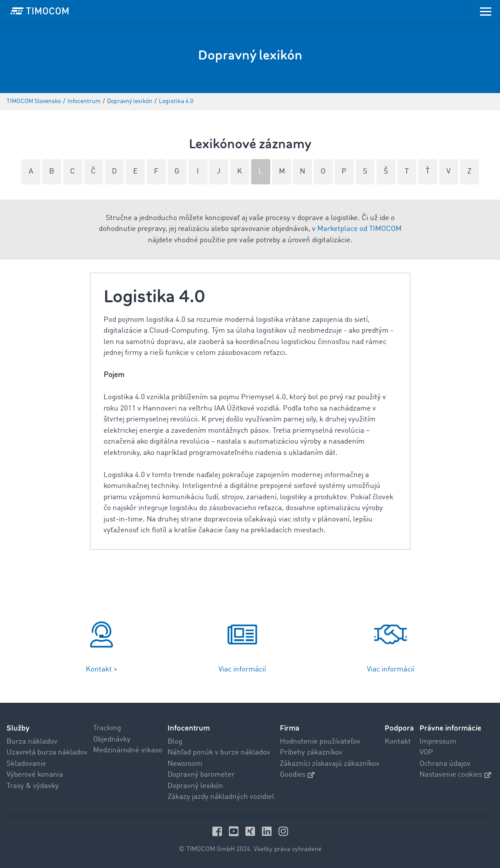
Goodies (297, 775)
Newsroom (185, 764)
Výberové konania (35, 775)
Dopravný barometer (201, 775)
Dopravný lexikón (195, 786)
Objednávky (112, 739)
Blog (175, 742)
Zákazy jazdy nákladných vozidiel (221, 797)
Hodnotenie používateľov (320, 742)
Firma (290, 728)
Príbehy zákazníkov (311, 753)
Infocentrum (189, 728)
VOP (426, 753)
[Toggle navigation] (486, 11)
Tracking (107, 728)
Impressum (438, 742)
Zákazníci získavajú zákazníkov (330, 764)
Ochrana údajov (445, 764)
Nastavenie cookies (455, 775)
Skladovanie (26, 764)
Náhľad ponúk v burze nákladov (219, 753)
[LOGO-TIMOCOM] (40, 11)
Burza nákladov (32, 742)
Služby (18, 728)
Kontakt (398, 742)
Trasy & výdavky (33, 786)
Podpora (399, 728)
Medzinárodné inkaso (128, 750)
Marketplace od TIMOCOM (359, 229)
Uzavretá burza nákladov (47, 753)
